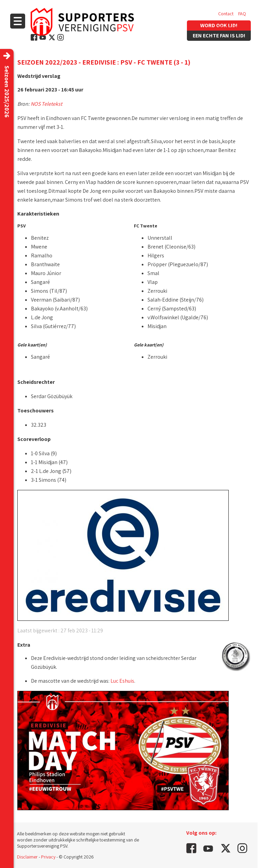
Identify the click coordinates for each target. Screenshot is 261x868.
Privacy (48, 857)
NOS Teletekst (46, 104)
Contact (226, 14)
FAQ (242, 14)
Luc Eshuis (122, 681)
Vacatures (228, 27)
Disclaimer (27, 857)
